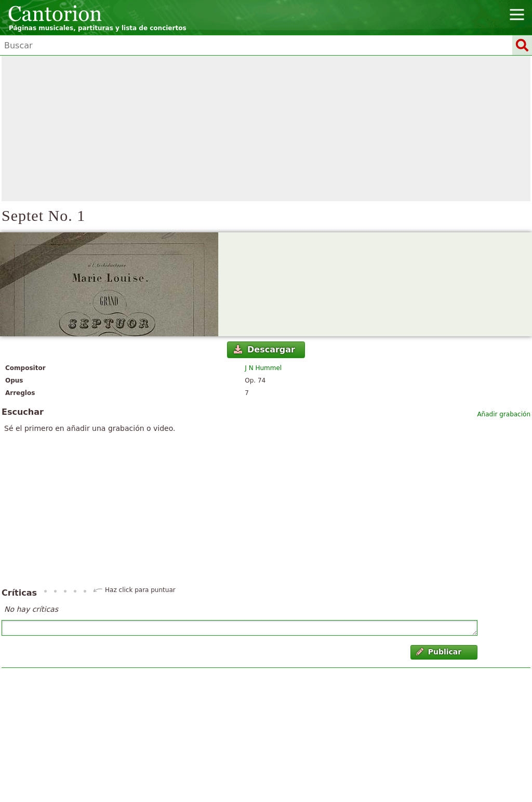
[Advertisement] (266, 128)
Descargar (264, 350)
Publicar (439, 652)
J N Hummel (263, 368)
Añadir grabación (504, 414)
